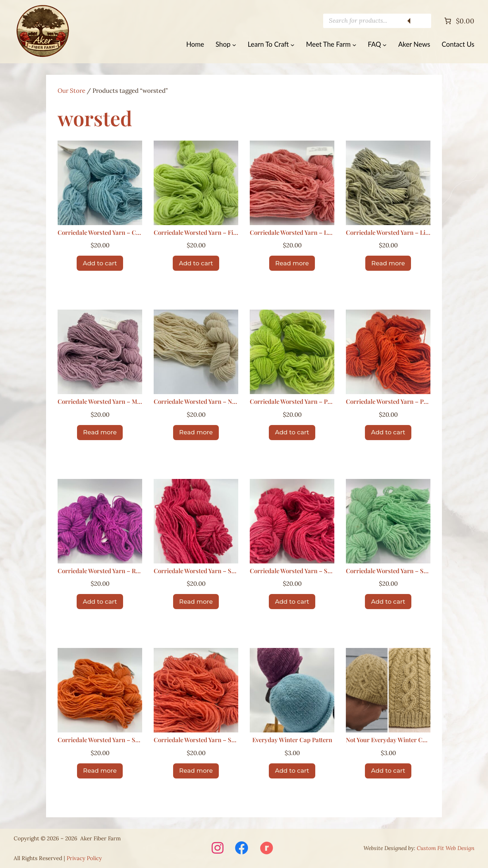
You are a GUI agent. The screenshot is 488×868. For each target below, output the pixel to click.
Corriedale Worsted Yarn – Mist (100, 402)
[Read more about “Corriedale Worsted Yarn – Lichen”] (388, 263)
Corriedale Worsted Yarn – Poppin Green (292, 402)
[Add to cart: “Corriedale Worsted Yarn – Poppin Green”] (292, 433)
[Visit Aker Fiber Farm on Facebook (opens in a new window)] (242, 849)
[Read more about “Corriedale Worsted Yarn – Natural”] (196, 433)
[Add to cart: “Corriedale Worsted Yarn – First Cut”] (196, 263)
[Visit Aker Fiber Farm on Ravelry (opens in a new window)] (266, 849)
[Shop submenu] (234, 44)
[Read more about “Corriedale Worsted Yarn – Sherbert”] (100, 771)
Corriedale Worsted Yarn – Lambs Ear (292, 233)
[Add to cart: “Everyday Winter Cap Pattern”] (292, 771)
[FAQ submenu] (385, 44)
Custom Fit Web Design (446, 848)
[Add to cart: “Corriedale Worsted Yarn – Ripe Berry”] (100, 602)
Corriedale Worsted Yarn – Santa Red (196, 571)
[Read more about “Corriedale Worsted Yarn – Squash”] (196, 771)
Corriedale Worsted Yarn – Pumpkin (388, 402)
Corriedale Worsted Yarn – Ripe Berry (100, 571)
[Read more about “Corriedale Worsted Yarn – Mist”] (100, 433)
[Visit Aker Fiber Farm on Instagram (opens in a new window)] (218, 849)
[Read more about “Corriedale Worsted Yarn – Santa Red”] (196, 602)
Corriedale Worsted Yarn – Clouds (100, 233)
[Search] (420, 21)
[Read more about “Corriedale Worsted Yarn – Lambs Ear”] (292, 263)
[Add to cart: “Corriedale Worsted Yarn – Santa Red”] (292, 602)
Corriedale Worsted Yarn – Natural (196, 402)
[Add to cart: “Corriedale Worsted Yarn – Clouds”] (100, 263)
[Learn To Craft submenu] (292, 44)
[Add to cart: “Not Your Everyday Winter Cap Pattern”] (388, 771)
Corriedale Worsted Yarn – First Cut (196, 233)
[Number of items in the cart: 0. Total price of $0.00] (458, 21)
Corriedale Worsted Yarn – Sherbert (100, 740)
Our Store (71, 91)
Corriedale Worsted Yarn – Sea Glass (388, 571)
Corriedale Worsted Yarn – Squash (196, 740)
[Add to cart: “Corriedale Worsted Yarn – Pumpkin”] (388, 433)
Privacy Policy (84, 858)
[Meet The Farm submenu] (354, 44)
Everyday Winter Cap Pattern (292, 740)
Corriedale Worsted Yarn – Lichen (388, 233)
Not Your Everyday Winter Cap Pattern (388, 740)
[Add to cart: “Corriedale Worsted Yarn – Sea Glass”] (388, 602)
